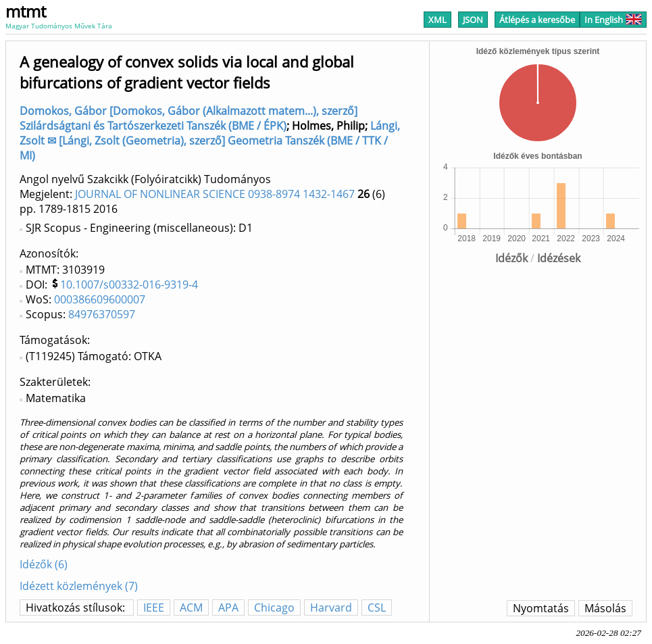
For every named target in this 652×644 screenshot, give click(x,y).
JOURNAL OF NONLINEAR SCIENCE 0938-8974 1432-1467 (215, 194)
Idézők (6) (44, 564)
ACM (191, 608)
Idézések (559, 258)
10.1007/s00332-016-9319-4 (129, 284)
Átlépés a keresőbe (537, 20)
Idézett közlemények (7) (79, 586)
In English (613, 20)
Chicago (274, 608)
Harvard (331, 608)
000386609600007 (100, 299)
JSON (473, 20)
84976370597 (102, 314)
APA (228, 608)
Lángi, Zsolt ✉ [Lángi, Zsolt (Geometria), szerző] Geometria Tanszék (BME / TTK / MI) (210, 141)
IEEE (154, 608)
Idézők (511, 258)
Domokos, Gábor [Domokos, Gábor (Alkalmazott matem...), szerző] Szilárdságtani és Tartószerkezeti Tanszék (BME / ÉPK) (189, 118)
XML (437, 20)
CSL (377, 608)
